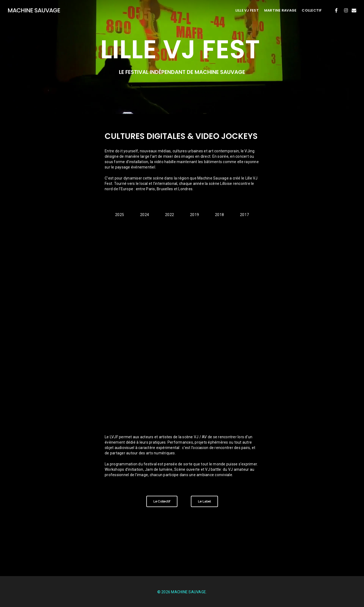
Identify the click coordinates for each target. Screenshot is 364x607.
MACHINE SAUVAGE (34, 10)
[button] (120, 215)
